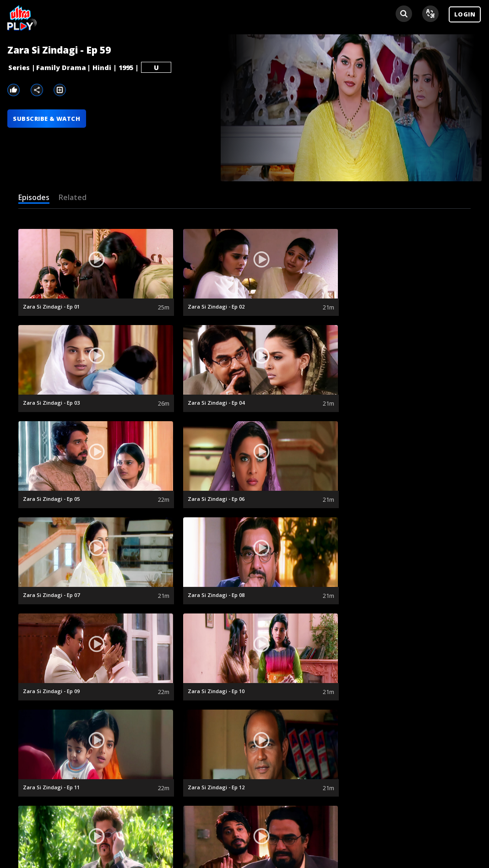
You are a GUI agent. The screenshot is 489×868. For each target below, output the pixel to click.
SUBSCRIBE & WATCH (47, 119)
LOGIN (465, 14)
